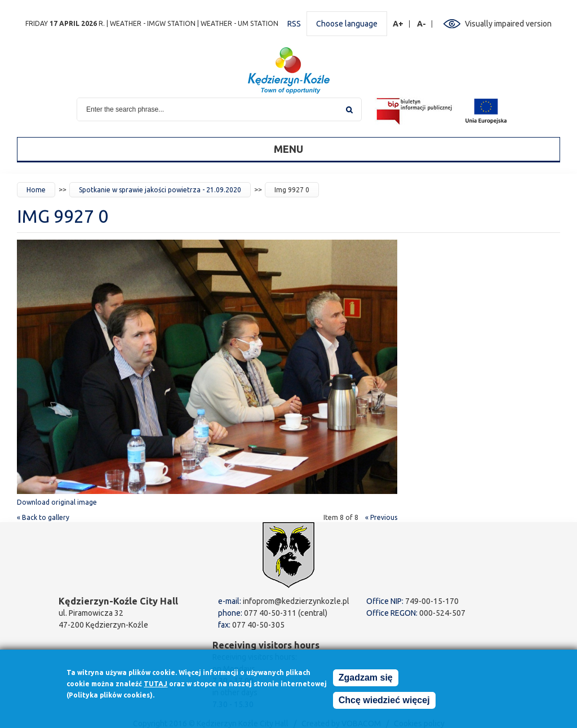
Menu (288, 149)
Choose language (347, 24)
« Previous (381, 517)
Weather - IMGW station (153, 23)
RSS (294, 24)
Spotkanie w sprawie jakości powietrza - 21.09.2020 (160, 190)
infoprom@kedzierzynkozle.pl (296, 601)
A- (422, 24)
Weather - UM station (239, 23)
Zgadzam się (366, 680)
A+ (398, 24)
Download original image (57, 502)
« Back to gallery (43, 517)
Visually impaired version (508, 24)
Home (36, 190)
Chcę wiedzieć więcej (384, 702)
